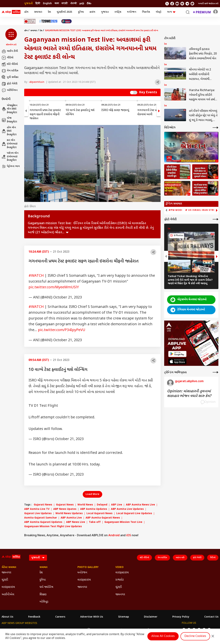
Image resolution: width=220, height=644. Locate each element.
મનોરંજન (132, 12)
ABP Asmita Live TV (37, 509)
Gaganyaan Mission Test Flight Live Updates (53, 527)
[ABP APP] (177, 354)
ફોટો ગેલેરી (9, 84)
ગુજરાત (105, 12)
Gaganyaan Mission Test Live (123, 522)
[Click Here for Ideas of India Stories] (30, 21)
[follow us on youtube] (177, 4)
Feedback (34, 617)
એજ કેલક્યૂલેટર (9, 120)
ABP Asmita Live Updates (127, 509)
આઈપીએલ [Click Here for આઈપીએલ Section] (8, 595)
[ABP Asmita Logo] (11, 12)
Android (114, 536)
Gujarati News (43, 505)
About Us (7, 617)
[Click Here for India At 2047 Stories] (66, 21)
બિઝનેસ (146, 12)
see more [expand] (67, 233)
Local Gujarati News (100, 514)
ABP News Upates (65, 509)
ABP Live (117, 505)
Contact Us (211, 617)
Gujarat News (65, 505)
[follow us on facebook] (172, 4)
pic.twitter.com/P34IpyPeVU (62, 330)
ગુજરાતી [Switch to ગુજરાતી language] (28, 4)
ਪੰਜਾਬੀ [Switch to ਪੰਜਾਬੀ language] (74, 4)
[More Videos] (215, 128)
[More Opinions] (215, 372)
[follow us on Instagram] (182, 4)
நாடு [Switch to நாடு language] (82, 4)
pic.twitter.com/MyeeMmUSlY (54, 287)
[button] (11, 37)
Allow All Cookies (163, 636)
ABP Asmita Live (71, 518)
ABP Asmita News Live (140, 505)
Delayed (102, 505)
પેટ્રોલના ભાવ (11, 166)
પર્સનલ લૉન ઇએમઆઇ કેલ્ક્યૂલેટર (10, 157)
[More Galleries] (215, 219)
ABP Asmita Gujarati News (103, 518)
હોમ (26, 12)
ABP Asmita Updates (94, 509)
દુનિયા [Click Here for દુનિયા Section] (43, 580)
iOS (129, 536)
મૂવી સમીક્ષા (10, 77)
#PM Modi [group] (175, 210)
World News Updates (69, 514)
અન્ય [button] (171, 12)
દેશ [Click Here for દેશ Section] (41, 573)
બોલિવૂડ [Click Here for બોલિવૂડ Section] (44, 602)
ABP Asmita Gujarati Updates (43, 522)
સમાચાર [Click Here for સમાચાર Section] (44, 567)
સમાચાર (38, 12)
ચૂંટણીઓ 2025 (64, 12)
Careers (60, 617)
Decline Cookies (195, 636)
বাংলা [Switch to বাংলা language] (57, 4)
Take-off (95, 522)
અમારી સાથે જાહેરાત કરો (208, 4)
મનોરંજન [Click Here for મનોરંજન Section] (82, 573)
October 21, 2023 (68, 298)
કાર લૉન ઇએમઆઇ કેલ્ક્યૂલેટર (10, 144)
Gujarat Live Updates (38, 514)
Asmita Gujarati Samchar (41, 518)
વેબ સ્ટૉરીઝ (10, 71)
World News (85, 505)
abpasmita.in (37, 82)
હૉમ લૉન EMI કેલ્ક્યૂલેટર (9, 131)
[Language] (38, 558)
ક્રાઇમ (92, 12)
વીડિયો (7, 58)
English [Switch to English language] (47, 4)
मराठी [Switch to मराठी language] (65, 4)
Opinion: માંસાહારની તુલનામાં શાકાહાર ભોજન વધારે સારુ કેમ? (189, 394)
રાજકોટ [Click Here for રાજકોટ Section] (120, 580)
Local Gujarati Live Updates (134, 514)
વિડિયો (213, 558)
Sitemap (124, 617)
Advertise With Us (92, 617)
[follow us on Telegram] (187, 4)
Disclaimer (151, 617)
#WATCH (36, 276)
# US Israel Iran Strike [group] (201, 210)
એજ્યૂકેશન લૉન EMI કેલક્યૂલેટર (9, 109)
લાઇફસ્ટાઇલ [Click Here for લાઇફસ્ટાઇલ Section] (8, 587)
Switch (134, 93)
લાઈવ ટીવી (10, 51)
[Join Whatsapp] (192, 4)
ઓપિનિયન (10, 90)
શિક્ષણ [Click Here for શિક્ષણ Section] (43, 595)
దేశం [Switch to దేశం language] (89, 4)
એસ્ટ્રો (158, 12)
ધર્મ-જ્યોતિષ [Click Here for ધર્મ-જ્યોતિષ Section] (46, 587)
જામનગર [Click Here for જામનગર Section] (6, 573)
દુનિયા (81, 12)
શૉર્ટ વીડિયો (10, 64)
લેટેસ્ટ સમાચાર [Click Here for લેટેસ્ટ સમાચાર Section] (9, 567)
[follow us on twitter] (167, 4)
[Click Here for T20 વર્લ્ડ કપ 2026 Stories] (48, 21)
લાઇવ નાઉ (180, 558)
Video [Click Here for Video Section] (119, 567)
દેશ (49, 12)
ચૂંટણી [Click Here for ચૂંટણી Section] (5, 580)
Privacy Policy (181, 617)
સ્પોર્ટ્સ (118, 12)
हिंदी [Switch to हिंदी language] (38, 4)
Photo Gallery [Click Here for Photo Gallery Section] (88, 567)
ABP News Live (76, 522)
